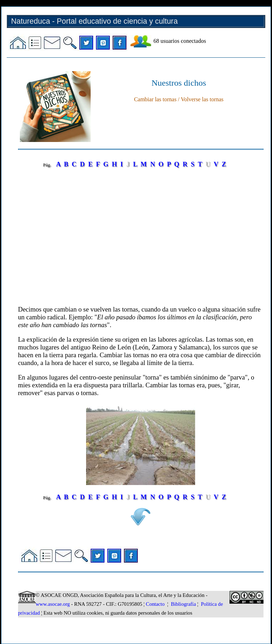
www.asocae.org (53, 604)
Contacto (155, 604)
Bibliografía (183, 604)
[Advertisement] (141, 239)
